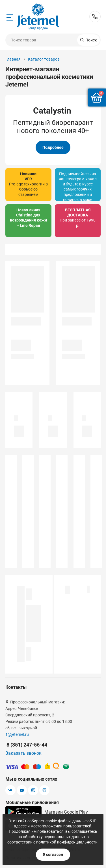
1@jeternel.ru (17, 734)
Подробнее (53, 147)
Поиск (91, 40)
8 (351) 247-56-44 (95, 17)
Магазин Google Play (47, 812)
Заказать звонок (23, 753)
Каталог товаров (44, 59)
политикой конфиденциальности (67, 842)
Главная (13, 59)
